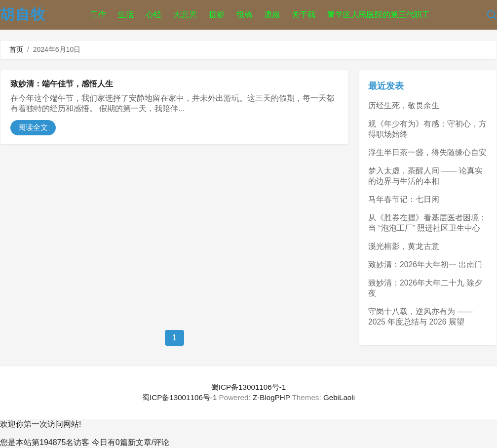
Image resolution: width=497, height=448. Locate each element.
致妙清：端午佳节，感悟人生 (62, 84)
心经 (153, 15)
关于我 (304, 15)
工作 (98, 15)
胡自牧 (23, 14)
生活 (126, 15)
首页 (16, 49)
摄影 (217, 15)
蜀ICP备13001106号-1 (248, 387)
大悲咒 (185, 15)
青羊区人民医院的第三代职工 (379, 15)
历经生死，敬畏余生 (404, 105)
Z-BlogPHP (271, 397)
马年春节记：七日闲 (404, 199)
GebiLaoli (339, 397)
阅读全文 (33, 127)
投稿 (244, 15)
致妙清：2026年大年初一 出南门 (425, 265)
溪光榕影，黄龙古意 (404, 246)
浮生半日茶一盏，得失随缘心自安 (427, 152)
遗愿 (272, 15)
